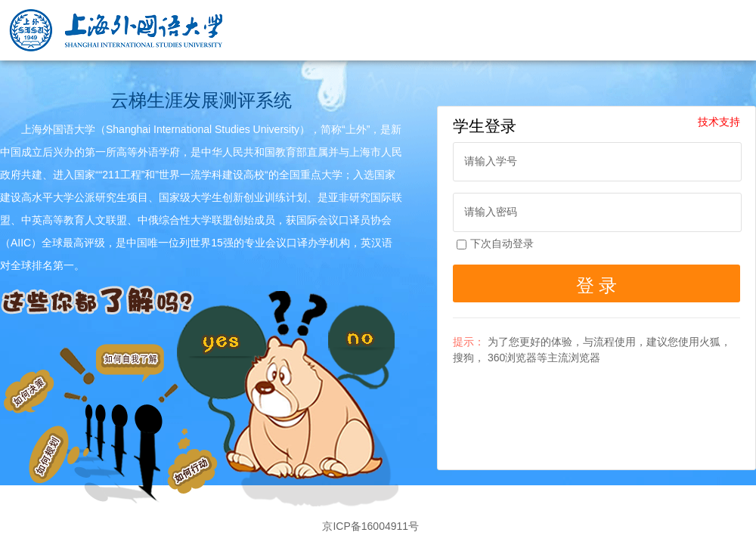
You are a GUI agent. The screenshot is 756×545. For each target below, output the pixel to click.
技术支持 (719, 122)
